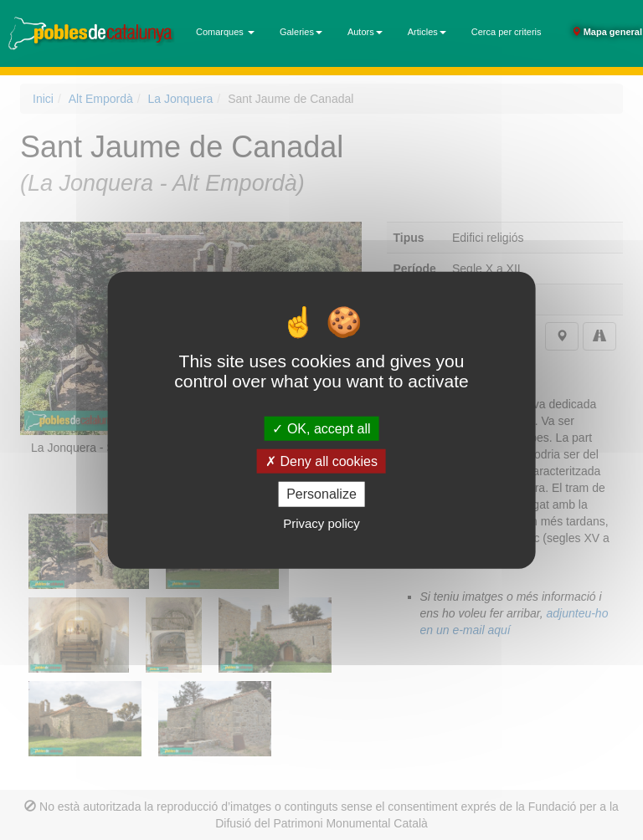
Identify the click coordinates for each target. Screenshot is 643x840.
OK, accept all (321, 429)
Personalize (321, 494)
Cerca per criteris (507, 32)
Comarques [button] (225, 32)
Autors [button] (365, 32)
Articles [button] (427, 32)
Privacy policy (321, 522)
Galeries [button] (301, 32)
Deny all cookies (321, 461)
